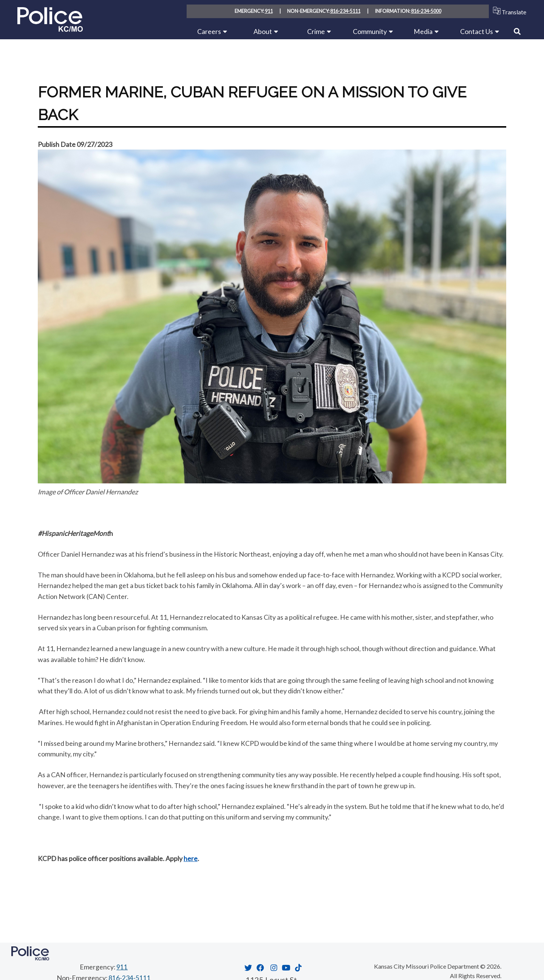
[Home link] (50, 29)
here (191, 858)
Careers (209, 31)
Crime (316, 31)
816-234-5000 (426, 11)
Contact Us (477, 31)
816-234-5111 (345, 11)
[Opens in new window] (247, 967)
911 (269, 11)
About (263, 31)
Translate (508, 11)
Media (423, 31)
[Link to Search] (517, 31)
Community (370, 31)
